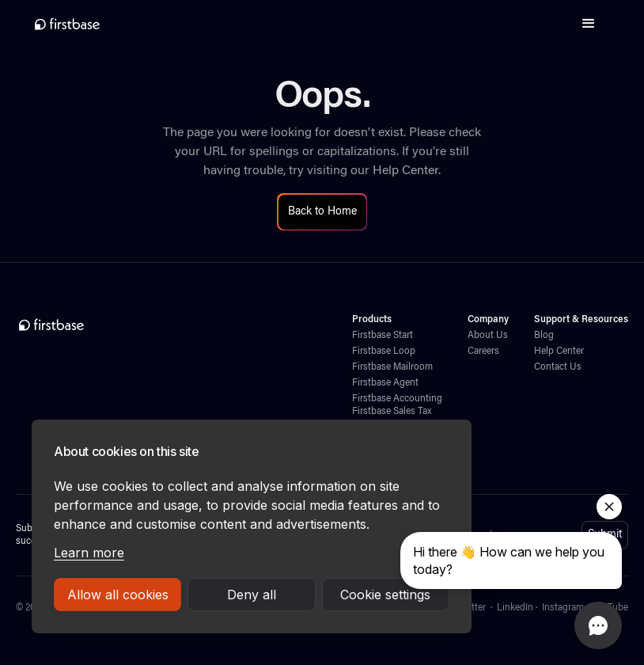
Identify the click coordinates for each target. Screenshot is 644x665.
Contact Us (558, 367)
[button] (589, 24)
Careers (483, 351)
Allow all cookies (118, 595)
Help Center (405, 171)
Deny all (252, 595)
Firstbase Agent (385, 383)
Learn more (89, 553)
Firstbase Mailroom (392, 367)
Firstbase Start (383, 336)
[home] (67, 24)
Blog (544, 336)
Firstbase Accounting (397, 399)
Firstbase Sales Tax (392, 412)
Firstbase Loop (384, 351)
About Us (488, 336)
